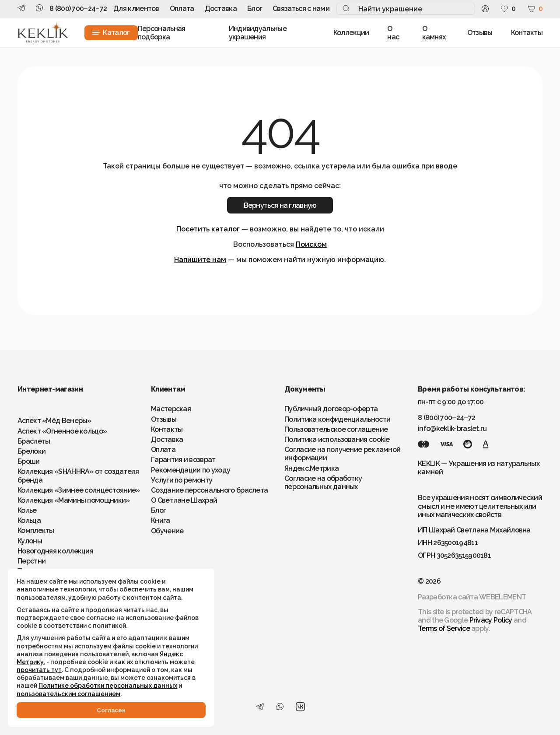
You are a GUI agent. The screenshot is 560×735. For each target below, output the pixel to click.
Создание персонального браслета (209, 490)
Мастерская (171, 409)
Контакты (527, 33)
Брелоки (31, 451)
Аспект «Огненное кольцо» (62, 431)
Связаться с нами (301, 9)
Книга (161, 520)
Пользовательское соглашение (336, 429)
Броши (29, 461)
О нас (393, 33)
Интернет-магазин (50, 389)
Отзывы (480, 33)
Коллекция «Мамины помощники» (73, 500)
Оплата (182, 9)
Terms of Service (444, 628)
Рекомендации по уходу (191, 470)
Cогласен (96, 710)
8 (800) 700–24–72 (78, 9)
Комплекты (36, 530)
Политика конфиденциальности (337, 419)
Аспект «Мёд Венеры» (54, 421)
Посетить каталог (208, 229)
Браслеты (34, 441)
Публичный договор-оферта (331, 409)
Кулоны (30, 541)
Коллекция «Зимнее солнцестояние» (79, 490)
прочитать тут (40, 661)
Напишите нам (200, 260)
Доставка (221, 9)
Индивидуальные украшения (258, 33)
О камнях (434, 33)
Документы (305, 389)
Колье (27, 510)
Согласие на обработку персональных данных (323, 483)
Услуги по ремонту (182, 480)
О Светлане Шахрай (184, 500)
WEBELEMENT (502, 597)
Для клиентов (136, 9)
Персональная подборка (162, 33)
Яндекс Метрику (123, 646)
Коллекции (351, 33)
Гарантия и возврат (183, 460)
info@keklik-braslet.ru (452, 429)
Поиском (311, 244)
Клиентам (168, 389)
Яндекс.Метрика (311, 468)
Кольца (29, 520)
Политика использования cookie (337, 439)
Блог (255, 9)
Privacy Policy (491, 620)
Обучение (167, 531)
